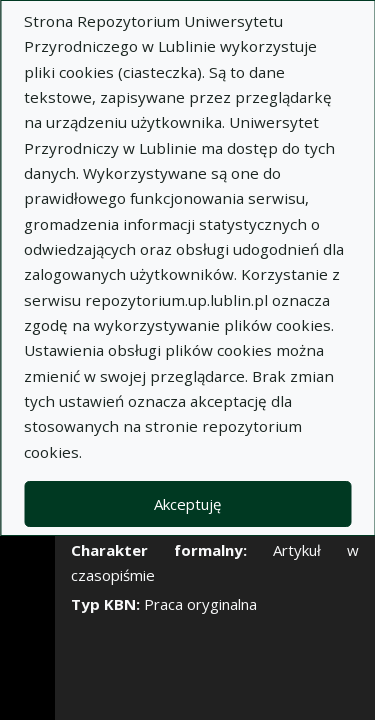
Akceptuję (187, 504)
